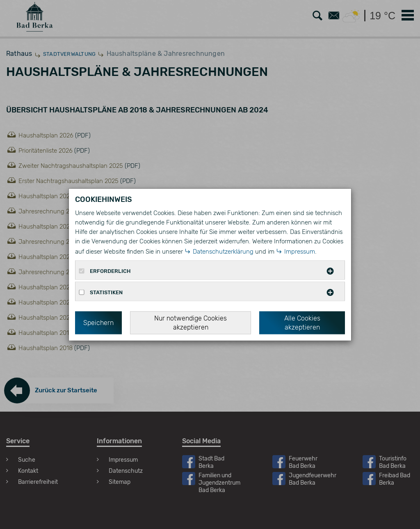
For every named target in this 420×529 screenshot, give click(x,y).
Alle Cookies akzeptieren (302, 322)
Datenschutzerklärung (223, 251)
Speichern (98, 322)
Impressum (300, 251)
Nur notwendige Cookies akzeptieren (191, 322)
